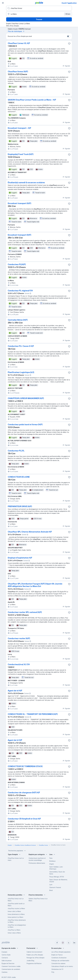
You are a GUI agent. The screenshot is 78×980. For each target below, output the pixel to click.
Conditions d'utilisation (59, 958)
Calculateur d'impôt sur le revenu (62, 966)
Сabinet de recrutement (34, 952)
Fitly (53, 972)
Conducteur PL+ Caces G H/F (21, 346)
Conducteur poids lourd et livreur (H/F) (25, 425)
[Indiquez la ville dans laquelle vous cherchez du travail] (39, 14)
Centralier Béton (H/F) (18, 320)
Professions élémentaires (37, 863)
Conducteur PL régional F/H (20, 291)
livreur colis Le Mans (14, 911)
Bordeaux (52, 861)
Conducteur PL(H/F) (17, 264)
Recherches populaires (17, 851)
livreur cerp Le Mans (14, 933)
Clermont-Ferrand (55, 887)
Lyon (51, 885)
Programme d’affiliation (34, 963)
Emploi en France (57, 955)
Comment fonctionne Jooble (11, 966)
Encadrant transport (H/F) (19, 203)
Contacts (5, 958)
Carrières (5, 972)
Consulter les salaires (58, 963)
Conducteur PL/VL (16, 451)
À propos (4, 952)
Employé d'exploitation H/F (20, 558)
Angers (52, 864)
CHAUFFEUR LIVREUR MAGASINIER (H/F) (26, 398)
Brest (51, 890)
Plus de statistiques (16, 31)
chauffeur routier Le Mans (16, 908)
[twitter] (69, 943)
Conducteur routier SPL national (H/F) (25, 612)
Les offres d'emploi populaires (61, 952)
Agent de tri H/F (15, 691)
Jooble (14, 977)
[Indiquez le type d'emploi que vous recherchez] (39, 8)
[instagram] (63, 943)
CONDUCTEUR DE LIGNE (19, 477)
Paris (51, 858)
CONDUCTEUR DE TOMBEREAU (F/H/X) (25, 766)
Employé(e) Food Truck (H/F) (21, 154)
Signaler (66, 66)
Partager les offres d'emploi (35, 958)
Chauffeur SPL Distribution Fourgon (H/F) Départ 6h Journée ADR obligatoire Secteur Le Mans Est (35, 585)
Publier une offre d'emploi (35, 955)
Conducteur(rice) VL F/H (19, 664)
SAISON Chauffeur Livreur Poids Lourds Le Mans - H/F (32, 100)
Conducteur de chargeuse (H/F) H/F (24, 793)
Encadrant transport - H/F (19, 128)
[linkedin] (74, 943)
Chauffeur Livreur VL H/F (19, 43)
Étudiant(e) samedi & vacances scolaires (26, 183)
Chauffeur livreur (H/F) (18, 72)
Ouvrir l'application (69, 3)
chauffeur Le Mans (14, 930)
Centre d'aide (6, 955)
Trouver (39, 19)
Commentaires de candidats (11, 969)
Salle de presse (7, 961)
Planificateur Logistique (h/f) (21, 372)
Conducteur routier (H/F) (19, 638)
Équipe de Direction (8, 963)
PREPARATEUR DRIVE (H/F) (20, 506)
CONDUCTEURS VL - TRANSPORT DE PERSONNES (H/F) (33, 714)
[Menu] (3, 3)
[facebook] (57, 943)
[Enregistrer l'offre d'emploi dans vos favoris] (69, 44)
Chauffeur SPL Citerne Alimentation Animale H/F (30, 532)
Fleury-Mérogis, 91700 (57, 877)
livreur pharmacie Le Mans (16, 914)
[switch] (69, 36)
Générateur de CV (57, 969)
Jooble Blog (30, 961)
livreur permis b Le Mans (15, 917)
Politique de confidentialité (60, 961)
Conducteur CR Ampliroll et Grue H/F (24, 819)
